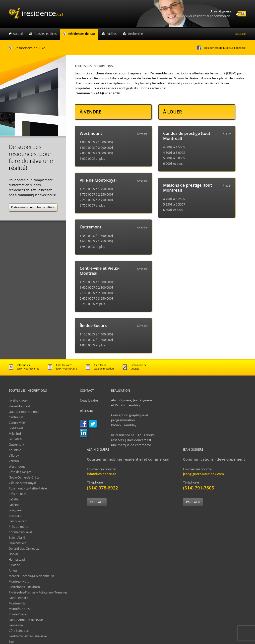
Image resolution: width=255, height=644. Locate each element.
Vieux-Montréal (19, 406)
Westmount (17, 466)
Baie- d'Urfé (17, 538)
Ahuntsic (15, 450)
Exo (11, 642)
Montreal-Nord (19, 581)
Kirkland (14, 565)
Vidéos (112, 34)
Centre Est (16, 417)
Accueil (18, 34)
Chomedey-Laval (20, 532)
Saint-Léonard (18, 598)
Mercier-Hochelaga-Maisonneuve (32, 576)
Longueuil (16, 510)
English (241, 34)
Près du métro (19, 527)
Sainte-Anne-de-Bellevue (26, 620)
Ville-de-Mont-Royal (22, 483)
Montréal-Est (18, 603)
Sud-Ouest (16, 428)
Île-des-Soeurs (19, 401)
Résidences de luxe (82, 34)
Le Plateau (16, 439)
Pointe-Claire (18, 614)
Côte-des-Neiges (20, 472)
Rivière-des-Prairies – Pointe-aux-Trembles (38, 592)
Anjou (13, 570)
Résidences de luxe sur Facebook (221, 48)
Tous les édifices (45, 34)
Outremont (17, 445)
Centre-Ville (17, 423)
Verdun (14, 461)
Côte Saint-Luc (19, 631)
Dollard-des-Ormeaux (24, 549)
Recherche (136, 34)
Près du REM (17, 494)
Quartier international (24, 412)
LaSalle (14, 499)
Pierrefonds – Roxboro (24, 587)
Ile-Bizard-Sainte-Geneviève (28, 636)
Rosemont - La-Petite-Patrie (28, 488)
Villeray (14, 456)
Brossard (15, 516)
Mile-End (15, 434)
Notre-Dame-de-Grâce (24, 477)
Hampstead (17, 560)
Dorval (13, 554)
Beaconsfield (18, 543)
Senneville (16, 625)
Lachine (14, 505)
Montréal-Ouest (20, 609)
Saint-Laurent (18, 521)
